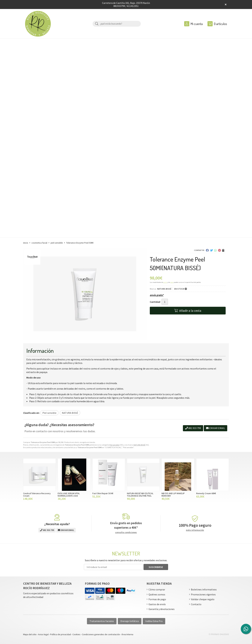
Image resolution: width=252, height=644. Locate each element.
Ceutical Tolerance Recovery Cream (37, 494)
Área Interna (127, 634)
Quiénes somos (157, 594)
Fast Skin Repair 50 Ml (103, 493)
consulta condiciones (126, 532)
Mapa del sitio (30, 634)
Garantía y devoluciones (162, 609)
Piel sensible (114, 445)
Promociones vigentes (203, 594)
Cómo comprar (157, 589)
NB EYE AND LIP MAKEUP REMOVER (173, 494)
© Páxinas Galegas (219, 634)
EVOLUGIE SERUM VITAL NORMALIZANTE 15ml (69, 494)
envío (165, 282)
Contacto (196, 604)
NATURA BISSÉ (139, 445)
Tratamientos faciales (102, 621)
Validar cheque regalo (203, 599)
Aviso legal (43, 634)
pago (172, 282)
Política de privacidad (61, 634)
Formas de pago (157, 599)
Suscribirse (156, 567)
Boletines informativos (204, 589)
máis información (195, 530)
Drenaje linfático (130, 621)
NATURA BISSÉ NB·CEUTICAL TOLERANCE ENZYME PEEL (140, 494)
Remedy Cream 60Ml (206, 493)
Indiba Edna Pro (154, 621)
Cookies (76, 634)
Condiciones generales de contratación (101, 634)
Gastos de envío (157, 604)
